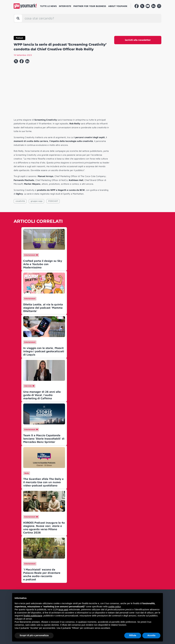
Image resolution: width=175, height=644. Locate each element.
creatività (20, 201)
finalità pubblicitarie (33, 616)
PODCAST (53, 201)
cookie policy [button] (114, 607)
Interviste (65, 6)
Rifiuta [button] (133, 635)
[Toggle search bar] (18, 18)
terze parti (63, 610)
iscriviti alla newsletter (138, 40)
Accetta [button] (151, 635)
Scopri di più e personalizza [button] (34, 635)
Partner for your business (90, 6)
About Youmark (118, 6)
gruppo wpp (37, 201)
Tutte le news (48, 6)
